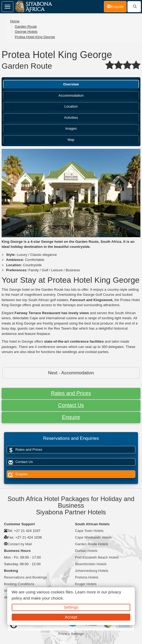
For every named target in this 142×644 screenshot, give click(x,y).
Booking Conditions (19, 584)
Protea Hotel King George (35, 37)
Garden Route (26, 26)
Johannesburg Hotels (92, 571)
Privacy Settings (71, 634)
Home (15, 21)
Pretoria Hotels (87, 577)
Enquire (71, 417)
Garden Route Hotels (92, 544)
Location (71, 106)
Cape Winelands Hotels (94, 537)
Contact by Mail (20, 544)
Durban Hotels (86, 551)
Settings (71, 607)
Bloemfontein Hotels (91, 564)
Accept (71, 617)
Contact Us (71, 405)
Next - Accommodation (71, 373)
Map (71, 140)
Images (71, 128)
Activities (71, 118)
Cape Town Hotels (89, 531)
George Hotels (26, 32)
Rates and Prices (71, 393)
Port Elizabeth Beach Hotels (97, 557)
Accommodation (71, 95)
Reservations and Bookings (25, 577)
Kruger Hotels (86, 584)
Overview (71, 84)
